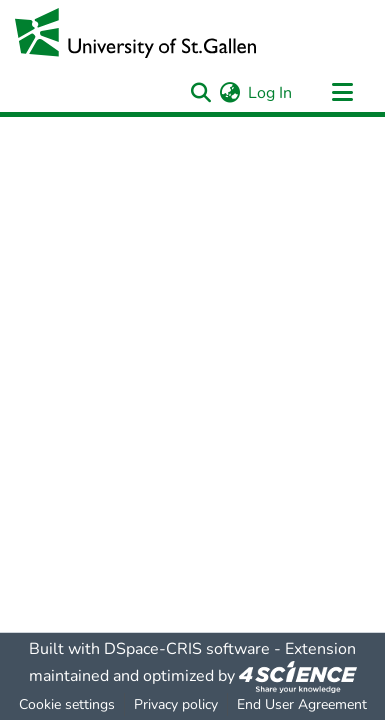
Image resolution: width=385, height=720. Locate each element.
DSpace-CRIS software (187, 649)
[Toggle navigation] (342, 93)
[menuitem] (229, 93)
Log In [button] (271, 93)
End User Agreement (302, 704)
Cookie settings (67, 704)
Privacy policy (176, 704)
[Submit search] (200, 93)
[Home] (135, 33)
